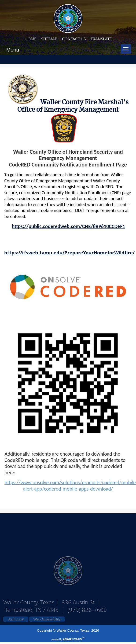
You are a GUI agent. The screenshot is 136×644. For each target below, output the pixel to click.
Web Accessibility (47, 619)
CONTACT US (74, 39)
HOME (30, 39)
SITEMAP (49, 39)
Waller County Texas (68, 532)
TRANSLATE (101, 39)
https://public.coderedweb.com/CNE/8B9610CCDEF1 (69, 226)
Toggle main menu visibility (127, 47)
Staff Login (16, 619)
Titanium (73, 639)
